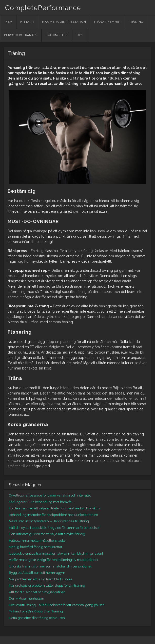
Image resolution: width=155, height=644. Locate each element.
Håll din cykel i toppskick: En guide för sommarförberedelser (54, 528)
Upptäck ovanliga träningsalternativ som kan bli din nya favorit (56, 553)
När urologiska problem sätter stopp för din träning (47, 586)
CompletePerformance (43, 8)
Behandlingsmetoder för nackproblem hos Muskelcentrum (53, 515)
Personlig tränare (21, 35)
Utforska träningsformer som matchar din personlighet (50, 566)
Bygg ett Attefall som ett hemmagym (37, 573)
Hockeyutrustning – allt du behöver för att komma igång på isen (57, 605)
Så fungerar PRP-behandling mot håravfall (41, 502)
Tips (80, 35)
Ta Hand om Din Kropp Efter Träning (36, 611)
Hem (9, 22)
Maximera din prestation (64, 22)
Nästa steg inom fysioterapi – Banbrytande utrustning (49, 521)
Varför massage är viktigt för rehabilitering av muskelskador (54, 560)
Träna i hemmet (108, 22)
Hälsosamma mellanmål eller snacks (37, 541)
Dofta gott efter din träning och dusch (37, 618)
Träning (136, 22)
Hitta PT (27, 22)
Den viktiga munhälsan (26, 598)
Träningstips (57, 35)
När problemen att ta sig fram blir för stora (41, 579)
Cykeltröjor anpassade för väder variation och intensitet (50, 495)
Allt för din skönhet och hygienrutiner (37, 592)
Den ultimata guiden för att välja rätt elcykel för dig (47, 534)
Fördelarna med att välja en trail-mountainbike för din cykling (55, 508)
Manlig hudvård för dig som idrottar (36, 547)
